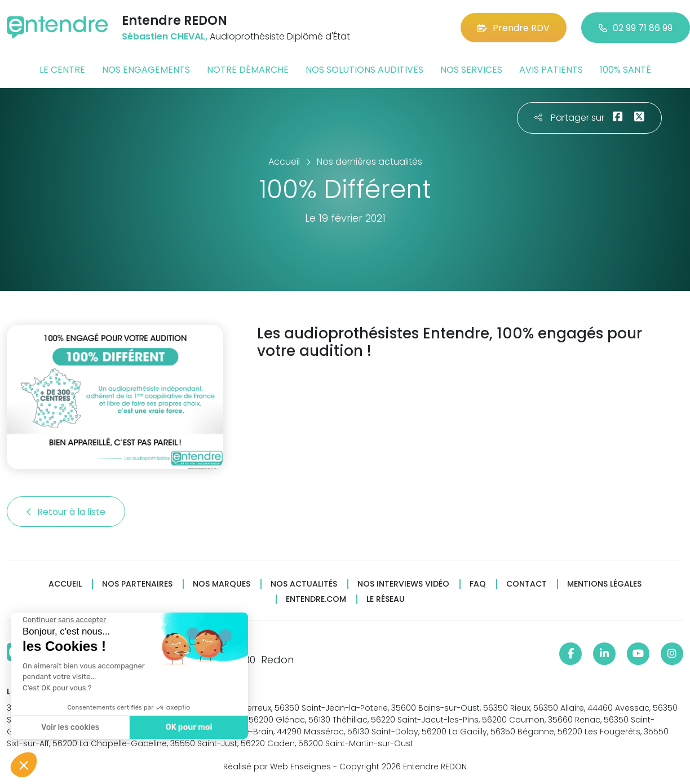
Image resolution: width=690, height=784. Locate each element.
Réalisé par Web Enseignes (277, 767)
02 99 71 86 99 (636, 28)
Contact (527, 584)
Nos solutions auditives (364, 70)
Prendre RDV (514, 28)
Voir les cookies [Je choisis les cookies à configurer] (59, 727)
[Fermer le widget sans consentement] (54, 620)
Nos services (471, 70)
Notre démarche (248, 70)
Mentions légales (604, 584)
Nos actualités (304, 584)
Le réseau (386, 599)
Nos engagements (146, 70)
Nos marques (222, 584)
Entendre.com (316, 599)
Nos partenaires (137, 584)
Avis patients (551, 70)
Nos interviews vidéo (403, 584)
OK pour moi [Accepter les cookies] (178, 727)
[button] (24, 765)
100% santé (625, 70)
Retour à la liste (66, 512)
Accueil (65, 584)
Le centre (62, 70)
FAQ (478, 584)
